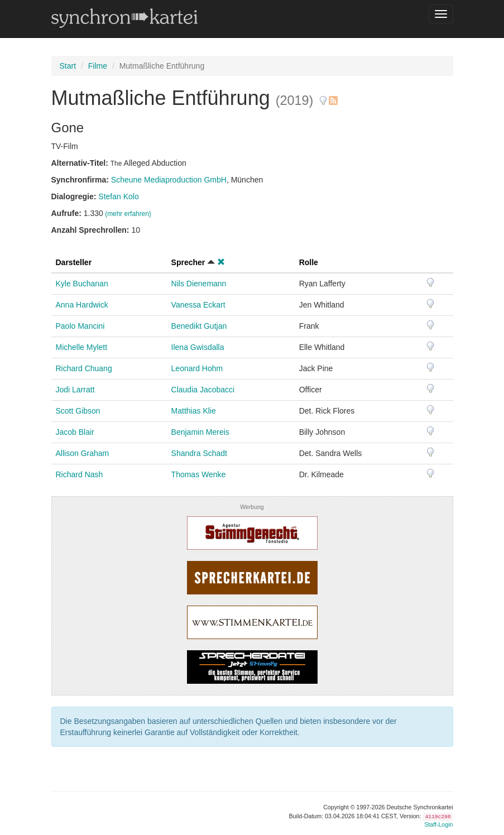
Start (68, 66)
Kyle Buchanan (82, 284)
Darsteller (74, 262)
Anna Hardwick (82, 305)
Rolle (309, 262)
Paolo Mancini (80, 326)
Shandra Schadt (199, 453)
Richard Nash (80, 474)
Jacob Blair (75, 432)
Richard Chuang (84, 368)
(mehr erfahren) (128, 214)
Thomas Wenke (199, 474)
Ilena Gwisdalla (198, 347)
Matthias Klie (194, 411)
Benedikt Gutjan (199, 326)
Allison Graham (83, 453)
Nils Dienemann (199, 284)
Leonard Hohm (197, 368)
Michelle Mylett (82, 347)
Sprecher (188, 262)
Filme (98, 66)
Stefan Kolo (118, 196)
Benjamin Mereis (200, 432)
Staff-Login (438, 824)
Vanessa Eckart (198, 305)
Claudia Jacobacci (203, 390)
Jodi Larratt (75, 390)
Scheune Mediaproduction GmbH (169, 180)
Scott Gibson (78, 411)
